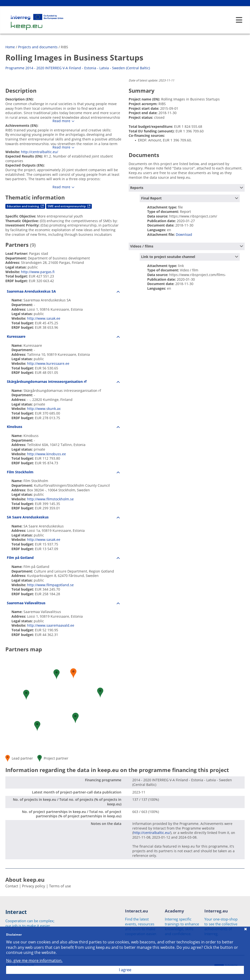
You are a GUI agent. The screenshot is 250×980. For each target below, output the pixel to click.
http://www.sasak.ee (44, 318)
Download (184, 234)
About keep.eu (25, 880)
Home (10, 47)
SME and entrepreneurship (69, 206)
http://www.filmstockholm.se (50, 499)
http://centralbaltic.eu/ (40, 152)
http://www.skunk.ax (44, 409)
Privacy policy (34, 886)
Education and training (25, 206)
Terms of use (60, 886)
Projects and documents (38, 47)
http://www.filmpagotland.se (50, 585)
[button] (57, 674)
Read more (61, 121)
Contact (12, 886)
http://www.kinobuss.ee (47, 454)
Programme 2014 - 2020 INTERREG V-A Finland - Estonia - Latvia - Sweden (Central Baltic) (78, 68)
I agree (125, 970)
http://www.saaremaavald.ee (51, 625)
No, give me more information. (34, 961)
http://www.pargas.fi (38, 272)
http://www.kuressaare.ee (48, 363)
